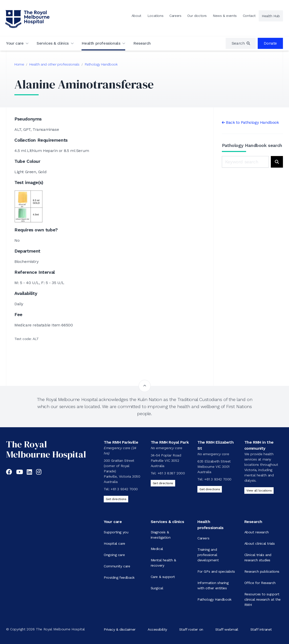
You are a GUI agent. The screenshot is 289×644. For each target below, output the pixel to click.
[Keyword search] (245, 162)
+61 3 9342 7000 (124, 489)
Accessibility (157, 629)
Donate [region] (270, 43)
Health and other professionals (54, 64)
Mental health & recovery (163, 563)
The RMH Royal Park (170, 442)
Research (142, 43)
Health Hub (271, 16)
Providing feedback (119, 577)
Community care (117, 566)
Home (19, 64)
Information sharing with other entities (213, 585)
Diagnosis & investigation (161, 535)
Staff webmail (227, 629)
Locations (155, 16)
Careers (175, 16)
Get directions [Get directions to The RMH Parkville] (116, 499)
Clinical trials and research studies (258, 557)
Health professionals (101, 43)
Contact (249, 16)
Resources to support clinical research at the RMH (262, 599)
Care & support (163, 577)
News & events (225, 16)
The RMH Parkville (121, 442)
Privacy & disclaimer (120, 629)
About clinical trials (260, 543)
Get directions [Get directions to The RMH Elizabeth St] (210, 489)
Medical (157, 549)
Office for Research (260, 583)
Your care (15, 43)
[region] (241, 43)
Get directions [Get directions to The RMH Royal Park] (163, 483)
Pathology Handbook (101, 64)
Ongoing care (114, 555)
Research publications (262, 571)
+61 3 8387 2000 (171, 473)
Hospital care (114, 543)
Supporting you (116, 532)
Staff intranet (261, 629)
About (136, 16)
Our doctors (197, 16)
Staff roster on (191, 629)
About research (257, 532)
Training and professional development (208, 555)
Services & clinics (53, 43)
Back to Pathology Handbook (252, 122)
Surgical (157, 588)
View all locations (259, 490)
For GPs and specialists (216, 571)
